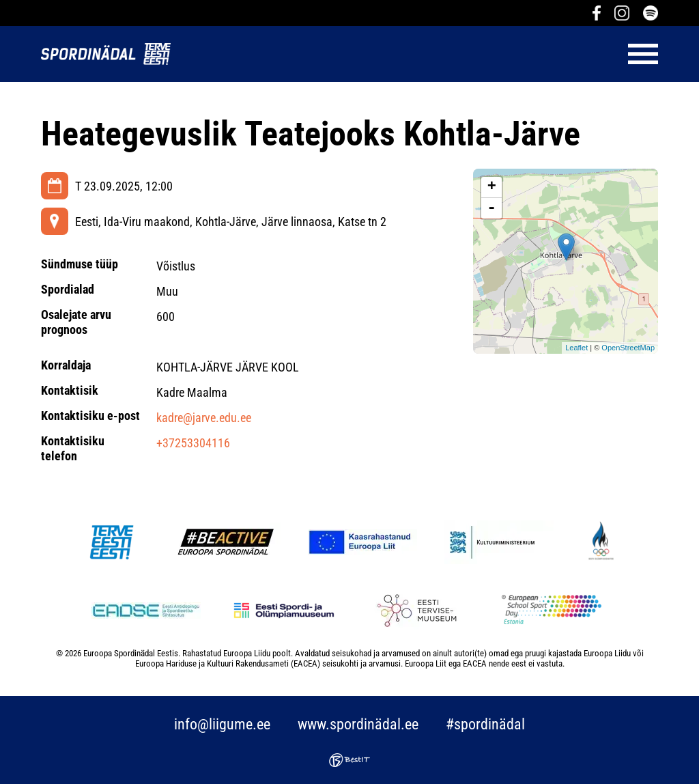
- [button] (491, 208)
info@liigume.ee (222, 724)
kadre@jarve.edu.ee (204, 418)
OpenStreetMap (628, 348)
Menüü (421, 54)
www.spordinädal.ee (358, 724)
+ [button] (492, 187)
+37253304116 (193, 443)
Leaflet (576, 348)
